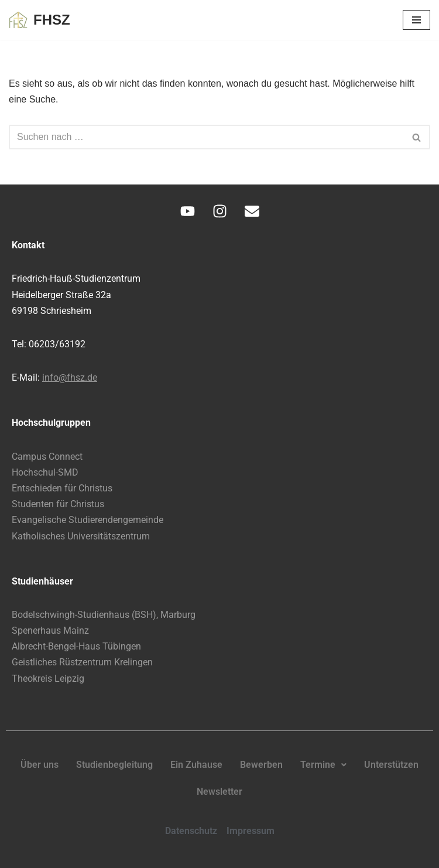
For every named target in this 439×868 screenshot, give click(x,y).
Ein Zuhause (196, 765)
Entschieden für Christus (62, 488)
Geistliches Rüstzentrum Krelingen (82, 662)
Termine (323, 765)
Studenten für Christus (58, 504)
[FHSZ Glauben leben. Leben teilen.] (40, 20)
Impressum (251, 831)
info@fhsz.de (70, 377)
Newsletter (220, 792)
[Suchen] (206, 137)
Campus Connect (47, 457)
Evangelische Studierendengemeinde (88, 520)
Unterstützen (391, 765)
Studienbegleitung (114, 765)
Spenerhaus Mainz (50, 631)
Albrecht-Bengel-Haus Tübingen (76, 646)
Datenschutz (191, 831)
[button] (323, 765)
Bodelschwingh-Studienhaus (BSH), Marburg (104, 615)
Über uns (40, 765)
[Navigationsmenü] (416, 20)
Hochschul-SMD (45, 472)
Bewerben (261, 765)
